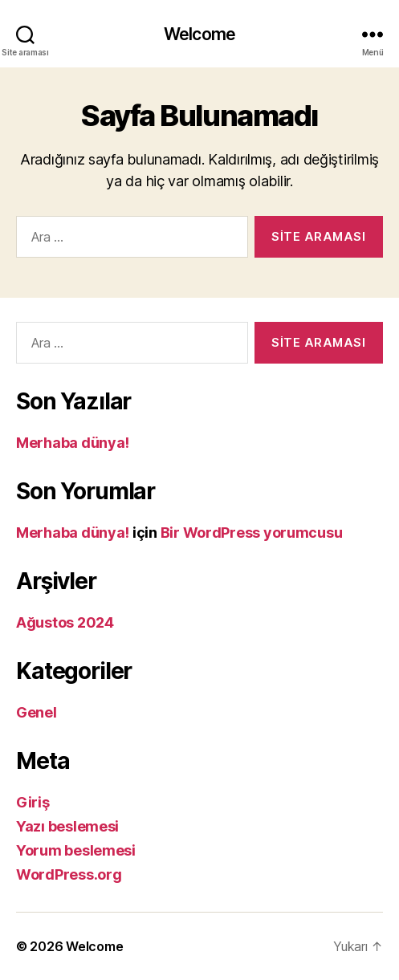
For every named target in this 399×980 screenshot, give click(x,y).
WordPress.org (69, 874)
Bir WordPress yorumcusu (252, 533)
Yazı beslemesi (67, 826)
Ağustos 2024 (65, 622)
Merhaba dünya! (73, 443)
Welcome (199, 34)
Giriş (33, 802)
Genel (37, 712)
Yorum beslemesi (76, 850)
